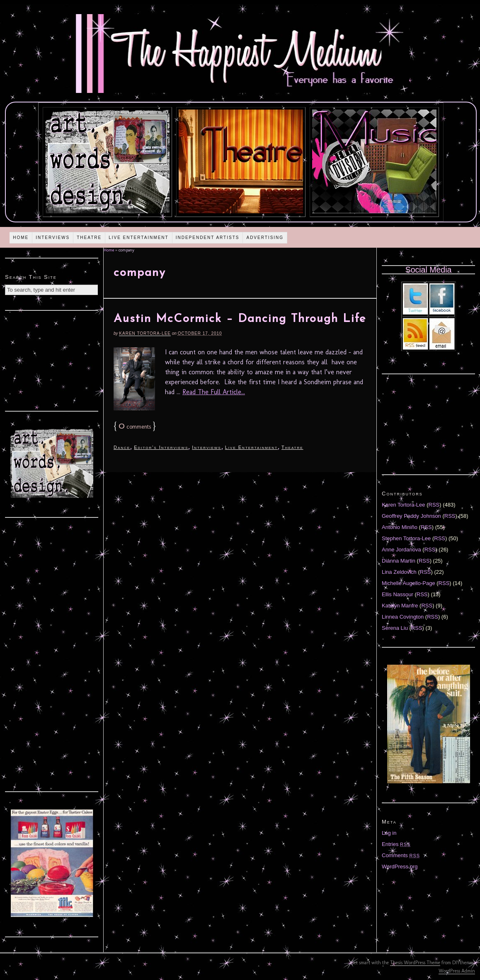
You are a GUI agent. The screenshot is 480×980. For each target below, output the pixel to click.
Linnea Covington (403, 617)
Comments (401, 855)
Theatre (89, 238)
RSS (434, 505)
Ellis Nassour (398, 594)
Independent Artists (208, 238)
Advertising (265, 238)
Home (21, 238)
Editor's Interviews (161, 447)
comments (135, 427)
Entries (396, 844)
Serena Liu (395, 628)
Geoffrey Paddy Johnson (411, 516)
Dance (122, 447)
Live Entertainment (139, 238)
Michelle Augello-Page (408, 583)
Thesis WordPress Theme (415, 963)
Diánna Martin (399, 561)
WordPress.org (400, 867)
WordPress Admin (457, 971)
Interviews (53, 238)
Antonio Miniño (400, 527)
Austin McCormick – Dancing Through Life (240, 319)
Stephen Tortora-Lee (406, 538)
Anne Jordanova (401, 550)
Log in (389, 833)
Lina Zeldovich (399, 572)
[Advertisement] (52, 360)
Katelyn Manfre (400, 606)
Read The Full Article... (214, 392)
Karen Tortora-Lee (145, 333)
